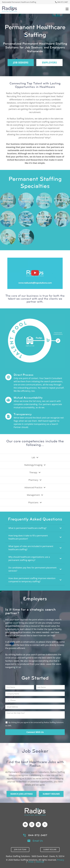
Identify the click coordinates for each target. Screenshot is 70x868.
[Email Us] (30, 841)
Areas (31, 862)
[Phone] (35, 700)
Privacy (61, 860)
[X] (45, 825)
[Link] (8, 201)
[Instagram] (32, 825)
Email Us (38, 841)
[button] (67, 9)
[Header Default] (10, 9)
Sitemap (40, 862)
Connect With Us (35, 732)
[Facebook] (25, 825)
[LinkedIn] (38, 825)
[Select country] (7, 700)
